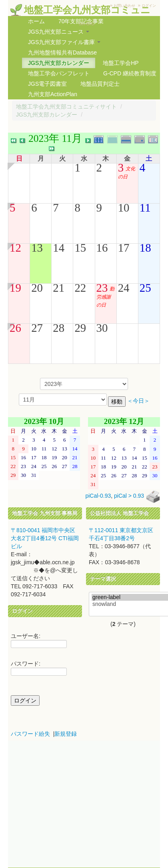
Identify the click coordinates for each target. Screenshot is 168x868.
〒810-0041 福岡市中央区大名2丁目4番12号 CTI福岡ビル (45, 538)
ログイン (149, 6)
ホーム (36, 21)
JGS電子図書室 (47, 84)
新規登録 (66, 734)
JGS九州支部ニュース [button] (59, 32)
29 (80, 328)
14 (59, 248)
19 (15, 288)
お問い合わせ (124, 6)
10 (124, 208)
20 (37, 288)
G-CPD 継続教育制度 (130, 73)
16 (102, 248)
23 (102, 288)
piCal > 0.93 (129, 496)
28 (59, 328)
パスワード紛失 (30, 734)
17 (124, 248)
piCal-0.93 (98, 496)
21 (59, 288)
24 (124, 288)
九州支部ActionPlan (53, 94)
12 (15, 248)
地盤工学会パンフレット (59, 73)
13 (37, 248)
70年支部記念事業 (81, 21)
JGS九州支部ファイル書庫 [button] (64, 42)
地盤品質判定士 (100, 84)
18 (145, 248)
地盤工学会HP (121, 63)
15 (80, 248)
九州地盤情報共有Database (62, 52)
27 (37, 328)
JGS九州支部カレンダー (59, 63)
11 (145, 208)
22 (80, 288)
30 (102, 328)
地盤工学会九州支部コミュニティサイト (66, 107)
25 (145, 288)
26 (15, 328)
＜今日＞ (138, 401)
